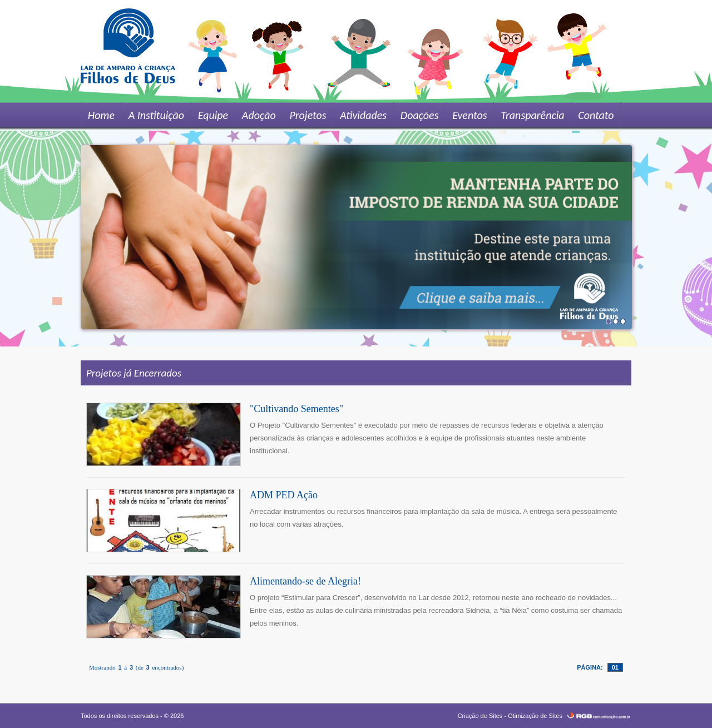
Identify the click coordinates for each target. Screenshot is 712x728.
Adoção (257, 115)
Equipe (211, 115)
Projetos (305, 115)
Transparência (527, 115)
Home (101, 115)
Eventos (465, 115)
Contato (590, 115)
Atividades (360, 115)
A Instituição (155, 115)
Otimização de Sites (535, 716)
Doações (416, 115)
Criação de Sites (480, 716)
